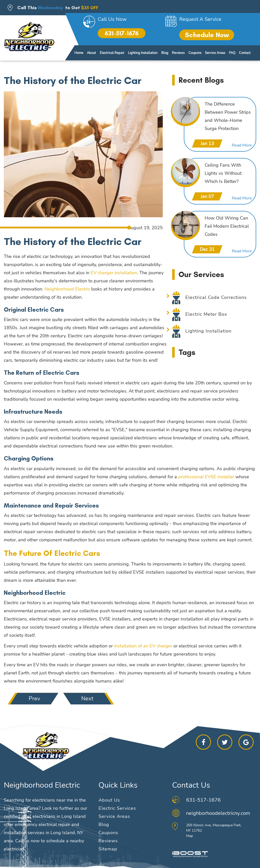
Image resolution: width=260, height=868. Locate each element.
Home (79, 53)
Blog (165, 53)
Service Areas (215, 53)
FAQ (232, 53)
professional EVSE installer (206, 477)
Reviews (178, 53)
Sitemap (108, 849)
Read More (242, 145)
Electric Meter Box (206, 314)
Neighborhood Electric (67, 289)
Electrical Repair (112, 53)
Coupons (195, 53)
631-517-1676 (122, 33)
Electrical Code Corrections (216, 297)
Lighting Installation (143, 53)
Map (190, 836)
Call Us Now (112, 19)
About (91, 53)
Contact (245, 53)
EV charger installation (114, 273)
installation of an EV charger (143, 646)
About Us (109, 800)
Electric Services (117, 808)
